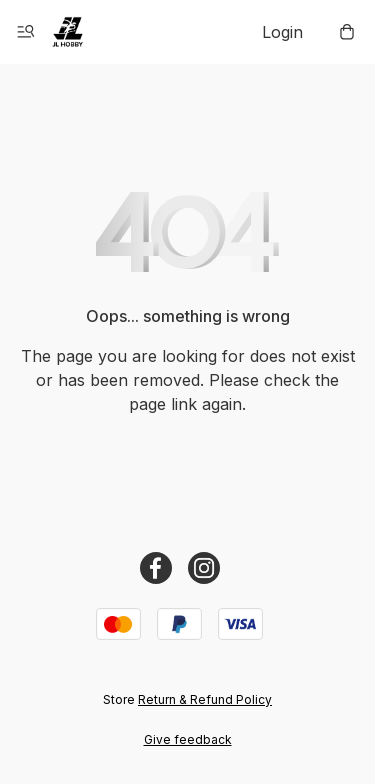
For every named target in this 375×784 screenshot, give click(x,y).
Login (282, 32)
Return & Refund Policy (205, 699)
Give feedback (188, 739)
